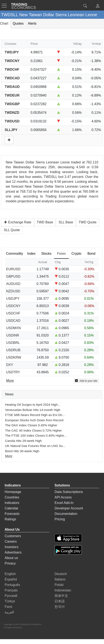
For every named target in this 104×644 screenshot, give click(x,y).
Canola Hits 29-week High (23, 441)
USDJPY (13, 299)
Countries (12, 497)
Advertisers (13, 552)
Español (11, 579)
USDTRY (13, 372)
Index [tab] (31, 254)
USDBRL (13, 343)
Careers (11, 541)
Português (12, 585)
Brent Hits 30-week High (22, 451)
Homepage (13, 492)
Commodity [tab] (14, 254)
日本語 (60, 601)
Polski (59, 585)
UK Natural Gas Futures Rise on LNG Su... (35, 446)
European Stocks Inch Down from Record (34, 420)
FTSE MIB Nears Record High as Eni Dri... (35, 415)
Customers (13, 536)
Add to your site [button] (86, 381)
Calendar (12, 508)
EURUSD (13, 269)
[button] (98, 6)
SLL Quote (12, 230)
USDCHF (13, 313)
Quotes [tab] (18, 23)
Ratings (10, 519)
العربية (9, 612)
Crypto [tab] (76, 254)
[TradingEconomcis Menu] (5, 6)
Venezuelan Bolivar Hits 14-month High (33, 410)
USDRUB (13, 350)
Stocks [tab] (46, 254)
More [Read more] (10, 381)
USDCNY (13, 306)
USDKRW (14, 357)
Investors (12, 547)
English (10, 574)
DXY (10, 365)
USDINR (13, 335)
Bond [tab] (91, 254)
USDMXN (13, 328)
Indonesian (63, 590)
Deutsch (61, 574)
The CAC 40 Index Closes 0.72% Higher (33, 430)
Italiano (60, 579)
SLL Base (66, 222)
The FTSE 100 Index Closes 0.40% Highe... (36, 435)
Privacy (10, 563)
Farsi (8, 607)
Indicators (12, 503)
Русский (11, 596)
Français (11, 590)
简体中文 (61, 596)
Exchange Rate (18, 222)
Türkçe (10, 601)
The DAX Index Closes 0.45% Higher (31, 425)
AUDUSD (13, 284)
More (9, 456)
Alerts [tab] (32, 23)
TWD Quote (88, 222)
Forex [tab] (61, 254)
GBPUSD (13, 276)
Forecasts (12, 514)
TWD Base (45, 222)
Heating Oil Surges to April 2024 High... (33, 405)
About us (11, 558)
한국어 (60, 607)
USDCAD (13, 321)
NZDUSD (13, 291)
